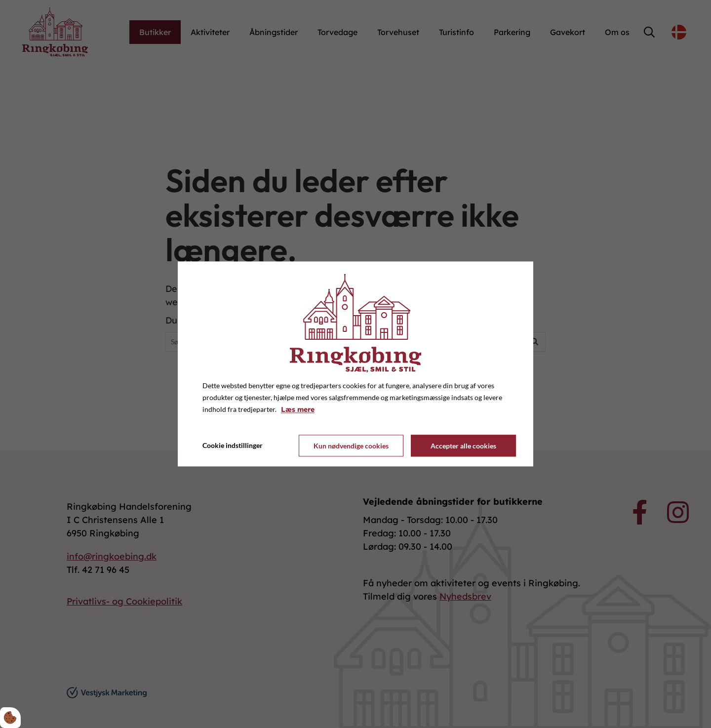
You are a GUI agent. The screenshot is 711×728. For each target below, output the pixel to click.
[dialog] (355, 364)
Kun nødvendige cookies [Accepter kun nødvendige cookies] (351, 446)
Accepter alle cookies (463, 446)
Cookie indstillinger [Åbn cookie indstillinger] (233, 446)
